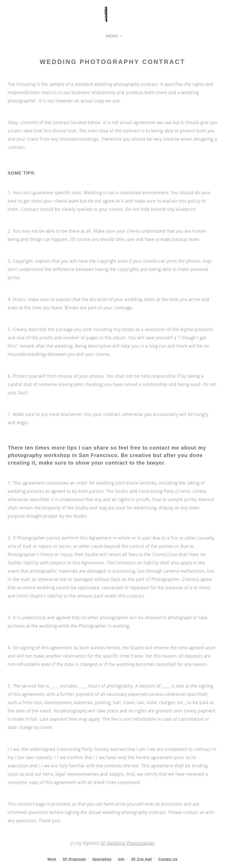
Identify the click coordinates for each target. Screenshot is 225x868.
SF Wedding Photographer (128, 843)
